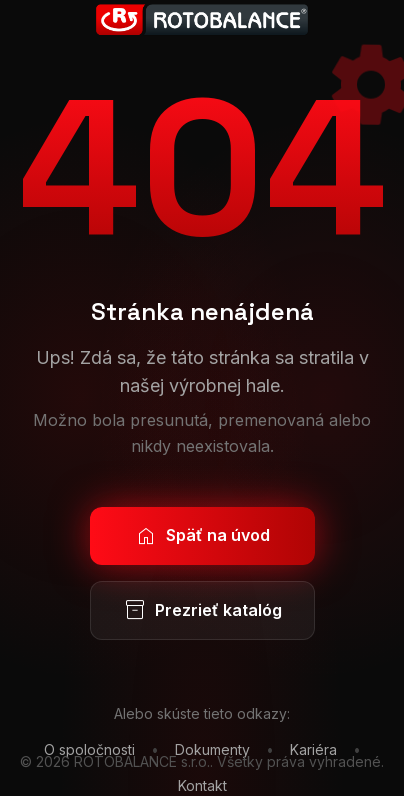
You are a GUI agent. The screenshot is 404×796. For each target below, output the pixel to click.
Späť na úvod (202, 536)
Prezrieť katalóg (202, 611)
